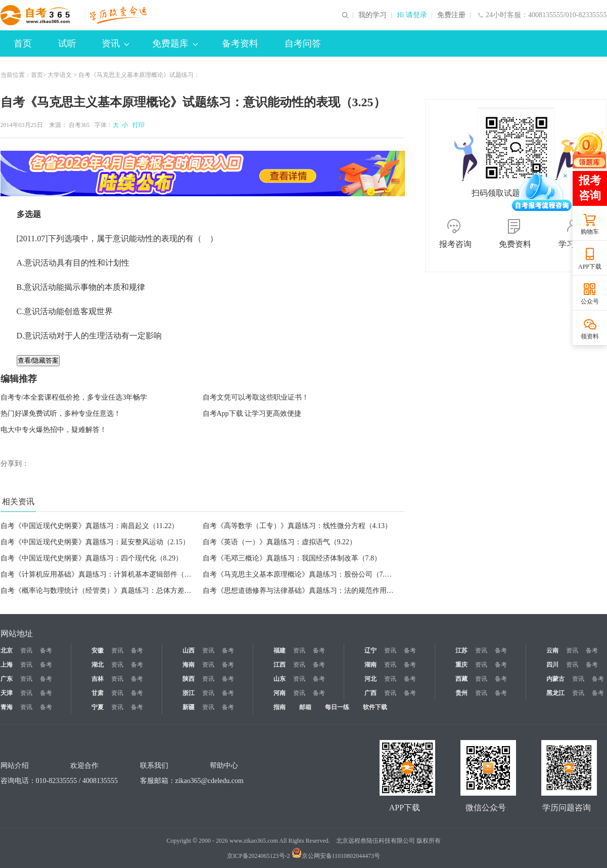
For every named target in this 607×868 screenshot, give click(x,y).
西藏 (461, 679)
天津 (7, 693)
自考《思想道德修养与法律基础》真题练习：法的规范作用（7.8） (306, 591)
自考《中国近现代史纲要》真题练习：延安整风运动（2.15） (95, 542)
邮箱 (305, 707)
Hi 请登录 (412, 15)
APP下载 (590, 267)
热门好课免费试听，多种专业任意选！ (61, 414)
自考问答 (303, 44)
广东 (7, 679)
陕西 (189, 679)
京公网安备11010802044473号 (336, 856)
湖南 (370, 665)
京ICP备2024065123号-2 (259, 856)
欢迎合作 (84, 766)
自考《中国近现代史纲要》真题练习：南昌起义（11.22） (90, 526)
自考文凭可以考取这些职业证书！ (256, 397)
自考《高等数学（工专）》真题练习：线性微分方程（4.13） (297, 526)
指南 (279, 707)
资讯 (115, 44)
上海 (7, 665)
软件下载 (375, 707)
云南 (552, 650)
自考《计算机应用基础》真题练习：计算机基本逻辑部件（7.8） (101, 574)
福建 (279, 650)
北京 (7, 650)
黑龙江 (555, 693)
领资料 (590, 336)
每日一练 (337, 707)
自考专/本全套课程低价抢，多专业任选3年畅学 (74, 397)
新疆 (189, 707)
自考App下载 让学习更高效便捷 (252, 414)
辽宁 (370, 650)
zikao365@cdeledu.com (209, 781)
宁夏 (98, 707)
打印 (137, 125)
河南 (279, 693)
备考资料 (240, 44)
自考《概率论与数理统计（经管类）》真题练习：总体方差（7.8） (104, 591)
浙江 (189, 693)
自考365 (79, 125)
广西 (370, 693)
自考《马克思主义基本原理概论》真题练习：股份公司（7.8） (299, 574)
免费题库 (175, 44)
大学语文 (60, 75)
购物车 (590, 232)
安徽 (98, 650)
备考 (46, 650)
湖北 (98, 665)
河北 (370, 679)
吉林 (98, 679)
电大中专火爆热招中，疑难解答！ (54, 430)
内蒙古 (555, 679)
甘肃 (98, 693)
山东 (279, 679)
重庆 (461, 665)
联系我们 (154, 766)
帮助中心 (224, 766)
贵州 (461, 693)
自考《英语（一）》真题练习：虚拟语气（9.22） (280, 542)
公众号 (590, 301)
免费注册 (451, 15)
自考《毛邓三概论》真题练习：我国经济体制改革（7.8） (292, 558)
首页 (23, 44)
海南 (189, 665)
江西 (279, 665)
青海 (7, 707)
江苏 (461, 650)
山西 (189, 650)
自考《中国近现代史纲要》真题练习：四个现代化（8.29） (92, 558)
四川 (552, 665)
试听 (67, 44)
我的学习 (372, 15)
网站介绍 (15, 766)
